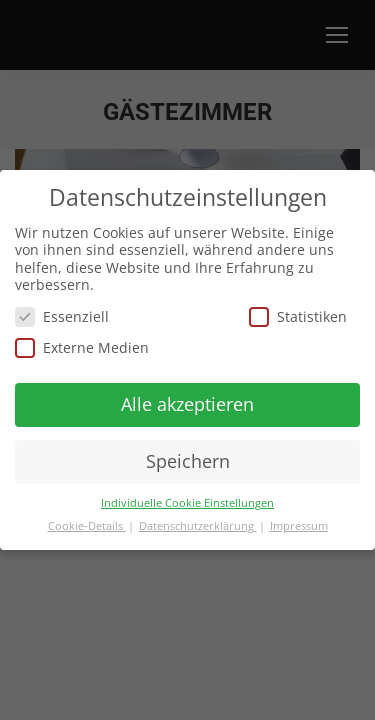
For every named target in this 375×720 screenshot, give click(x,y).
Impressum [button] (299, 526)
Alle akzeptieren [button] (187, 404)
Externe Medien (82, 347)
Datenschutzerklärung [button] (198, 526)
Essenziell (62, 316)
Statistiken (298, 316)
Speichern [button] (188, 461)
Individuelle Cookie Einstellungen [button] (187, 503)
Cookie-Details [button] (87, 526)
